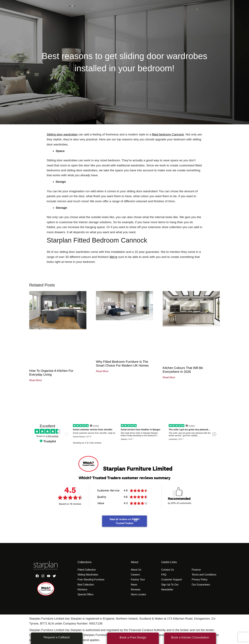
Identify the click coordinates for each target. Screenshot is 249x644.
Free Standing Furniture (91, 580)
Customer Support (172, 580)
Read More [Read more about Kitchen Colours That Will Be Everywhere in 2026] (169, 378)
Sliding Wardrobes (88, 575)
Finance (196, 570)
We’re (113, 257)
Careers (135, 575)
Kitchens (82, 590)
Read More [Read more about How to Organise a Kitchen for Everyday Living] (35, 380)
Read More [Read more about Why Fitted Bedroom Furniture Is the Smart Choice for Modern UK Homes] (102, 371)
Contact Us (167, 570)
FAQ (164, 575)
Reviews (136, 590)
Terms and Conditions (204, 575)
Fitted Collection (87, 570)
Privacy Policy (200, 580)
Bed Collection (86, 585)
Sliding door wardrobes (62, 134)
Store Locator (138, 594)
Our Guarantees (201, 585)
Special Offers (85, 594)
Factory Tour (138, 580)
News (134, 585)
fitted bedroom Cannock (168, 134)
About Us (136, 570)
